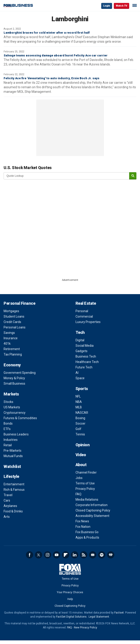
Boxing (80, 418)
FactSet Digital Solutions (71, 617)
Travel (8, 495)
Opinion (83, 445)
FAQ (78, 494)
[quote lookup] (67, 176)
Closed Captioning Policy (93, 510)
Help (70, 599)
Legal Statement (99, 617)
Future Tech (84, 367)
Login (107, 6)
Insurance (11, 338)
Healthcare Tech (87, 362)
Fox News (82, 521)
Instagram (48, 555)
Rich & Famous (14, 490)
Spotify (102, 555)
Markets (11, 394)
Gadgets (81, 351)
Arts (7, 517)
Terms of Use (85, 483)
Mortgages (11, 311)
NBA (79, 402)
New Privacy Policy (86, 628)
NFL (78, 396)
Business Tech (86, 356)
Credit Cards (12, 322)
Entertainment (14, 484)
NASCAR (82, 413)
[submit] (133, 176)
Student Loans (14, 316)
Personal (82, 311)
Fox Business (18, 6)
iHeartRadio (111, 555)
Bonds (8, 423)
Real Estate (86, 303)
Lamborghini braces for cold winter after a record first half (47, 33)
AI (77, 373)
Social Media (85, 346)
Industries (11, 440)
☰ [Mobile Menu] (135, 5)
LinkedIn (75, 555)
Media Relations (87, 500)
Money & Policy (14, 378)
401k (7, 344)
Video (81, 455)
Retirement (12, 349)
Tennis (80, 434)
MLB (79, 407)
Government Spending (20, 373)
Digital (80, 340)
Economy (12, 365)
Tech (80, 332)
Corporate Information (92, 505)
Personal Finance (19, 303)
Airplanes (10, 506)
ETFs (7, 429)
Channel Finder (86, 472)
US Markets (12, 407)
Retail (8, 445)
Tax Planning (13, 354)
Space (80, 378)
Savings (9, 333)
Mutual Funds (13, 456)
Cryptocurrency (15, 413)
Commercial (84, 316)
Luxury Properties (88, 322)
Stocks (8, 402)
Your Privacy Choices (70, 592)
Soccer (80, 423)
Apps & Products (87, 537)
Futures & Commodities (20, 418)
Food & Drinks (13, 511)
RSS (84, 555)
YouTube (57, 555)
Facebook (30, 555)
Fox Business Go (87, 532)
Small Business (14, 384)
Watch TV (122, 6)
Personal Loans (15, 327)
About (81, 465)
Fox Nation (83, 527)
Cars (7, 500)
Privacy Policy (85, 489)
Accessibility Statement (92, 516)
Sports (82, 389)
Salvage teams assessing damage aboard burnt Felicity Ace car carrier (56, 55)
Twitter (39, 555)
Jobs (79, 478)
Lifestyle (11, 476)
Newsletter (93, 555)
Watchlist (12, 466)
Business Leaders (16, 434)
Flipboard (66, 555)
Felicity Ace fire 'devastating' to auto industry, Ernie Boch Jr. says (52, 78)
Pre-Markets (13, 451)
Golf (78, 429)
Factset (119, 613)
